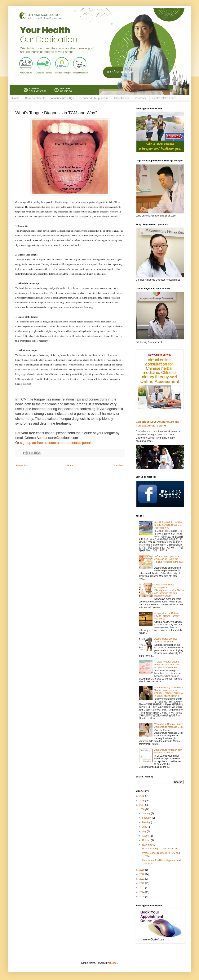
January (147, 813)
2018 (142, 809)
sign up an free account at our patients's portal (55, 443)
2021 (142, 879)
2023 (142, 888)
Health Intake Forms (165, 98)
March (146, 822)
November (148, 845)
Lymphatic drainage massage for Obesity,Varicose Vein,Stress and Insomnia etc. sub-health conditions (169, 590)
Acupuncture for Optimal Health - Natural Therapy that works (167, 616)
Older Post (118, 466)
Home (16, 98)
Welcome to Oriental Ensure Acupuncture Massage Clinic (169, 725)
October (147, 840)
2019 (142, 870)
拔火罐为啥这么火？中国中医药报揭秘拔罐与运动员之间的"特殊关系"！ (168, 525)
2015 (142, 796)
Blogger (113, 963)
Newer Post (22, 466)
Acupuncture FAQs (62, 98)
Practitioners (122, 98)
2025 (142, 897)
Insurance (141, 98)
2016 (142, 801)
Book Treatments (35, 98)
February (147, 818)
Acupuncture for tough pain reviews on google (168, 751)
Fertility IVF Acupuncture (94, 98)
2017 (142, 805)
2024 (142, 892)
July (145, 831)
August (146, 836)
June (145, 827)
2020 (142, 874)
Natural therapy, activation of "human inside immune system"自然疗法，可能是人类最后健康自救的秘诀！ (169, 692)
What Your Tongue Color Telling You (160, 849)
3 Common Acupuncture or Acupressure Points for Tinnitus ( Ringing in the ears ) (169, 560)
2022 (142, 883)
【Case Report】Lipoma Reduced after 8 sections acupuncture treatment (167, 665)
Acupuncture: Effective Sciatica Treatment (166, 640)
